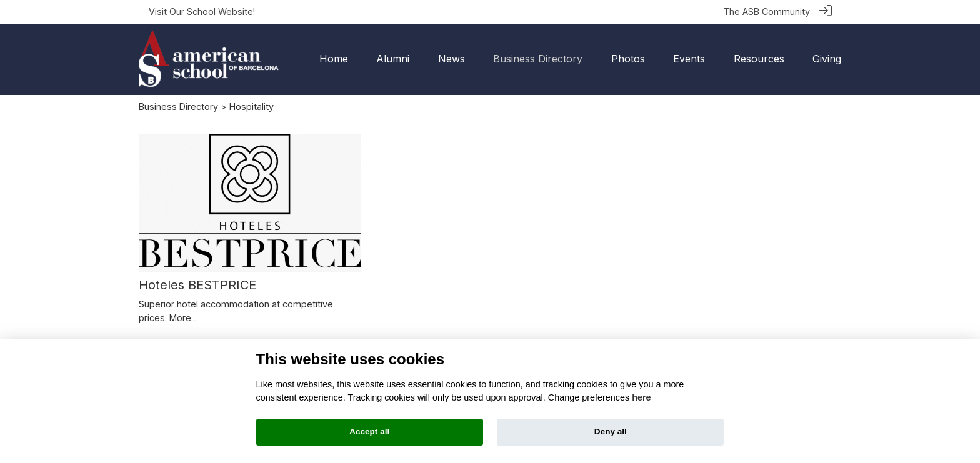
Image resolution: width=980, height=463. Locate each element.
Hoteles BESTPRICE (197, 284)
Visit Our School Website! (202, 12)
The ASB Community (767, 12)
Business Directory (178, 106)
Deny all (611, 431)
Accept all (369, 431)
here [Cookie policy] (641, 397)
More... (183, 317)
